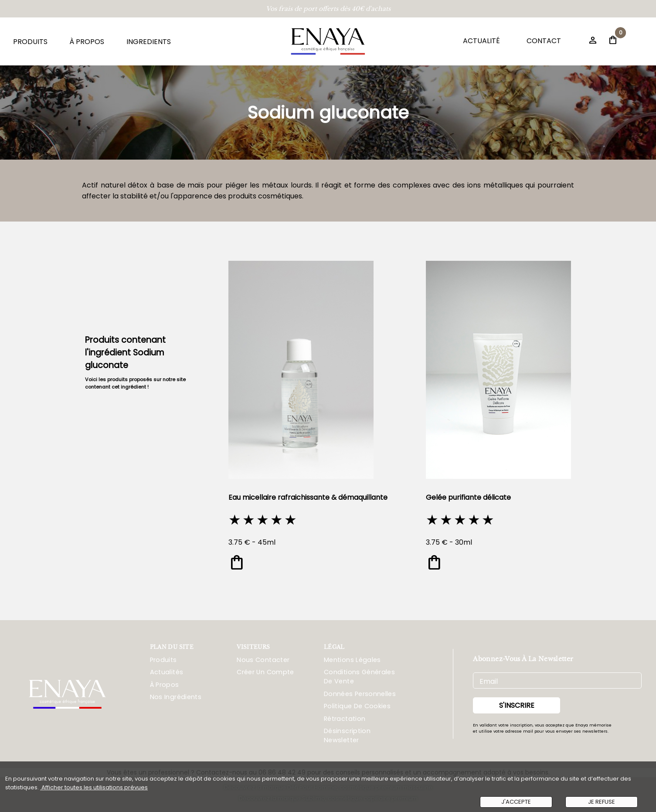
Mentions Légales (352, 660)
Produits (163, 660)
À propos (165, 685)
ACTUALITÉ (481, 41)
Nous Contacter (263, 660)
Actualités (167, 672)
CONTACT (544, 41)
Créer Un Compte (265, 672)
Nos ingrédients (176, 697)
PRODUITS (30, 42)
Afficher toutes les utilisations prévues (94, 787)
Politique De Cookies (357, 706)
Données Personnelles (360, 694)
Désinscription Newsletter (347, 735)
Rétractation (345, 719)
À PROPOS (87, 42)
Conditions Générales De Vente (359, 677)
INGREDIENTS (149, 42)
